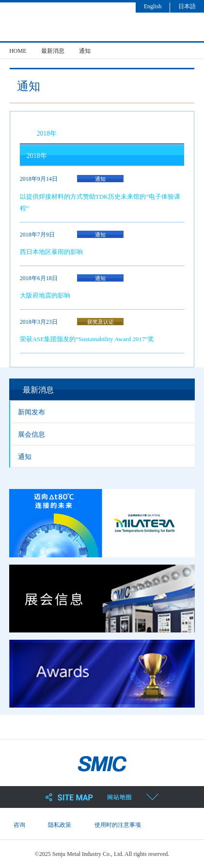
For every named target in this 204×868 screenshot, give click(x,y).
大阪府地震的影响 (45, 295)
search (162, 26)
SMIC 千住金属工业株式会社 (79, 24)
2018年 (47, 134)
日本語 (187, 6)
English (153, 6)
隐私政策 (60, 825)
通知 (25, 457)
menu (190, 26)
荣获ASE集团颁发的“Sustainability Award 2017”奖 (87, 339)
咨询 (19, 825)
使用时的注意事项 (118, 825)
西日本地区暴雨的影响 (51, 252)
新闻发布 (31, 412)
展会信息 (31, 434)
